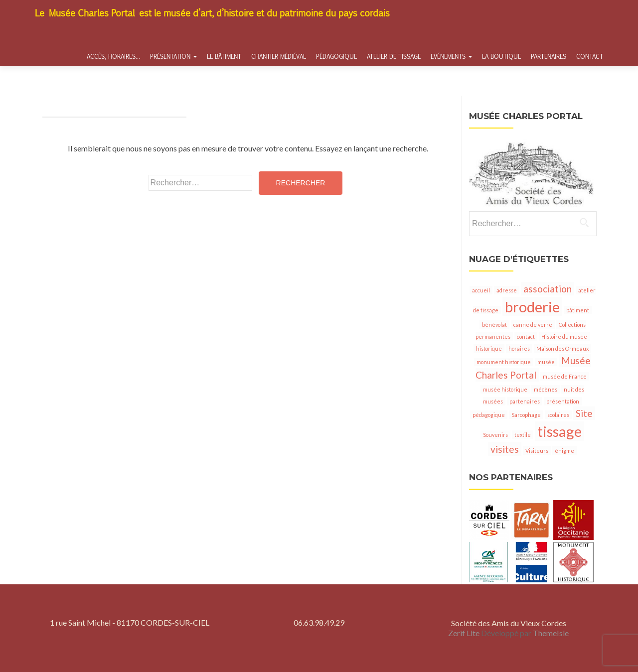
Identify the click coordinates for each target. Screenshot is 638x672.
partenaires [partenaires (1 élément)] (525, 401)
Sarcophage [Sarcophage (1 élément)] (526, 415)
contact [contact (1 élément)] (526, 336)
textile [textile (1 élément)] (523, 435)
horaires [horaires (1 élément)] (519, 348)
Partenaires (549, 57)
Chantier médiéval (279, 57)
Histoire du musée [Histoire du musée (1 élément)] (564, 336)
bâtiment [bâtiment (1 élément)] (578, 310)
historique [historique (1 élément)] (489, 348)
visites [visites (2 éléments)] (505, 449)
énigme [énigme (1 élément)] (564, 451)
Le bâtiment (224, 57)
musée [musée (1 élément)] (546, 362)
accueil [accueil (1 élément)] (481, 290)
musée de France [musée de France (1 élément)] (565, 376)
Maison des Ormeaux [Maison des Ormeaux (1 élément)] (562, 348)
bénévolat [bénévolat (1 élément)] (494, 325)
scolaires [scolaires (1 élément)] (558, 415)
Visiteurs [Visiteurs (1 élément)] (537, 451)
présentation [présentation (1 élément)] (563, 401)
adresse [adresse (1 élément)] (507, 290)
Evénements (448, 57)
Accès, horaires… (113, 57)
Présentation (170, 57)
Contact (590, 57)
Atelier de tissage (394, 57)
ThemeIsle (551, 633)
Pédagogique (336, 57)
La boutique (501, 57)
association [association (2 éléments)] (548, 289)
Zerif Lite (465, 633)
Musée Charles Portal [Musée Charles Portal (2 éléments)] (533, 368)
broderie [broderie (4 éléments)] (532, 307)
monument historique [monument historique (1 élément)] (504, 362)
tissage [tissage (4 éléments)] (559, 431)
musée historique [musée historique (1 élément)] (505, 389)
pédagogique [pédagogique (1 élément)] (489, 415)
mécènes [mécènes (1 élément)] (546, 389)
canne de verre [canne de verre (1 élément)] (533, 325)
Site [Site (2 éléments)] (584, 413)
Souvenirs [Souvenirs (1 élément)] (495, 435)
